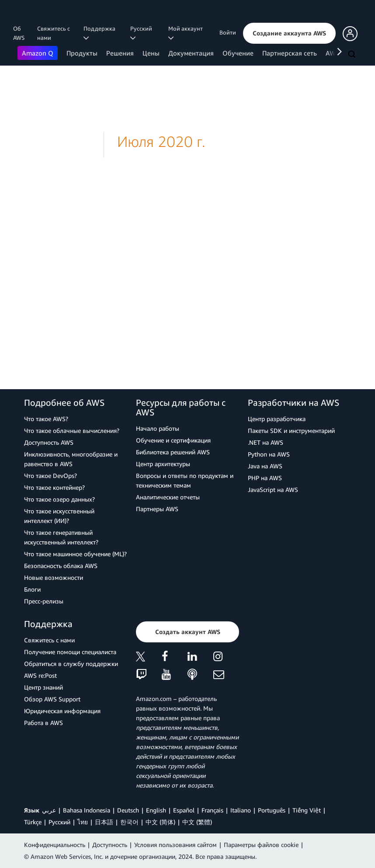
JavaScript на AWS (273, 490)
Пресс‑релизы (44, 601)
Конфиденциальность (55, 845)
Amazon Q (38, 53)
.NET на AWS (266, 442)
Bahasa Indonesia (87, 810)
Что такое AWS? (46, 419)
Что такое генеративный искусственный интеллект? (61, 537)
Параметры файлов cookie (261, 845)
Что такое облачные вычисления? (72, 431)
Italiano (241, 810)
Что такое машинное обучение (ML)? (75, 554)
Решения (120, 53)
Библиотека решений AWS (173, 452)
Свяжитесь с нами (54, 33)
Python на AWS (269, 454)
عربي (49, 810)
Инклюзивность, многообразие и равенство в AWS (71, 459)
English (156, 810)
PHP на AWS (265, 478)
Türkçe (33, 822)
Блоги (32, 589)
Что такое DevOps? (50, 476)
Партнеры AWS (157, 509)
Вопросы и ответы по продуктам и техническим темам (185, 480)
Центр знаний (43, 687)
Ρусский (59, 822)
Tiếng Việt (307, 810)
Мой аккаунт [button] (187, 33)
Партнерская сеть (290, 53)
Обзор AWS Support (52, 699)
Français (212, 810)
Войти (228, 32)
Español (184, 810)
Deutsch (128, 810)
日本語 (104, 822)
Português (272, 810)
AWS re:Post (40, 675)
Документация (191, 53)
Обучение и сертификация (173, 440)
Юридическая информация (62, 711)
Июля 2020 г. (161, 141)
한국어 (129, 822)
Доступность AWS (49, 442)
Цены (151, 53)
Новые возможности (54, 577)
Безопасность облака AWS (61, 566)
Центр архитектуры (163, 464)
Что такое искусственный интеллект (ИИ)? (59, 516)
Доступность (110, 845)
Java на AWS (265, 466)
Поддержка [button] (101, 33)
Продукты (82, 53)
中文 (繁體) (197, 822)
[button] (289, 33)
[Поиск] (353, 55)
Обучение (238, 53)
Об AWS (19, 33)
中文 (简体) (160, 822)
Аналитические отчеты (168, 497)
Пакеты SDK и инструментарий (291, 431)
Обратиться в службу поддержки (71, 664)
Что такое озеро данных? (59, 499)
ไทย (83, 822)
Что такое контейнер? (54, 487)
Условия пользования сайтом (175, 845)
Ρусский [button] (142, 33)
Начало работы (158, 428)
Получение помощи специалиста (70, 652)
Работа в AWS (43, 723)
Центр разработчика (277, 419)
